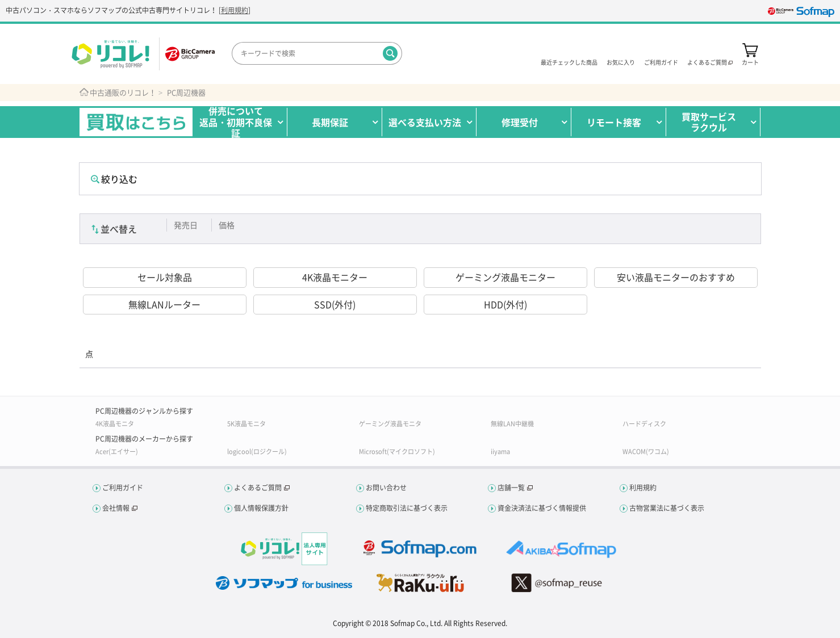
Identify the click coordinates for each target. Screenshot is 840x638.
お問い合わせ (386, 488)
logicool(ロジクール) (257, 452)
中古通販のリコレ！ (123, 93)
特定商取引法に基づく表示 (407, 508)
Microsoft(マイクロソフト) (397, 452)
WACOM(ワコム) (646, 452)
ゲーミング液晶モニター (505, 277)
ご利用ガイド (661, 62)
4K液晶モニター (335, 277)
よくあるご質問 (258, 488)
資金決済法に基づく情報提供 (542, 508)
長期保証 (330, 122)
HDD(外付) (505, 304)
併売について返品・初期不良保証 (236, 122)
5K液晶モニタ (246, 424)
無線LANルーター (164, 304)
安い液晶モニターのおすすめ (676, 277)
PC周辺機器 (186, 93)
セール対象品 (165, 277)
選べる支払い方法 (425, 122)
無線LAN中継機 (512, 424)
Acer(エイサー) (117, 452)
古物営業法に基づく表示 (667, 508)
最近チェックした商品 (569, 62)
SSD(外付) (335, 304)
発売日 (186, 225)
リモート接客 (614, 122)
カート (750, 62)
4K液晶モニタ (115, 424)
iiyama (500, 452)
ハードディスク (644, 424)
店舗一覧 (511, 488)
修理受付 (520, 122)
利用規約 (235, 10)
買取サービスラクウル (709, 122)
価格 (227, 225)
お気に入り (621, 62)
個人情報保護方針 (261, 508)
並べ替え (119, 229)
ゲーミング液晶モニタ (390, 424)
